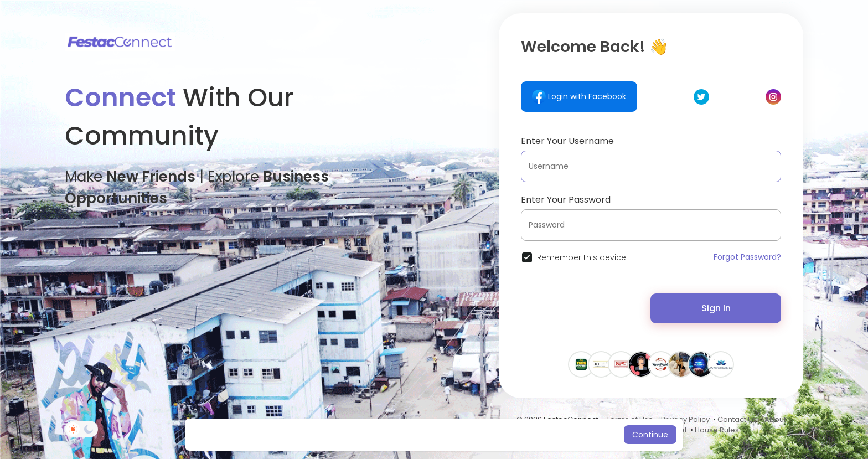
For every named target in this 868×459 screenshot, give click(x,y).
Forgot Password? (747, 257)
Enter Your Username (567, 141)
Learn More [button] (527, 435)
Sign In (716, 308)
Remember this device (582, 257)
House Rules (717, 430)
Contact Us (737, 419)
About (775, 419)
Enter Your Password (566, 200)
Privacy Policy (685, 419)
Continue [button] (650, 435)
